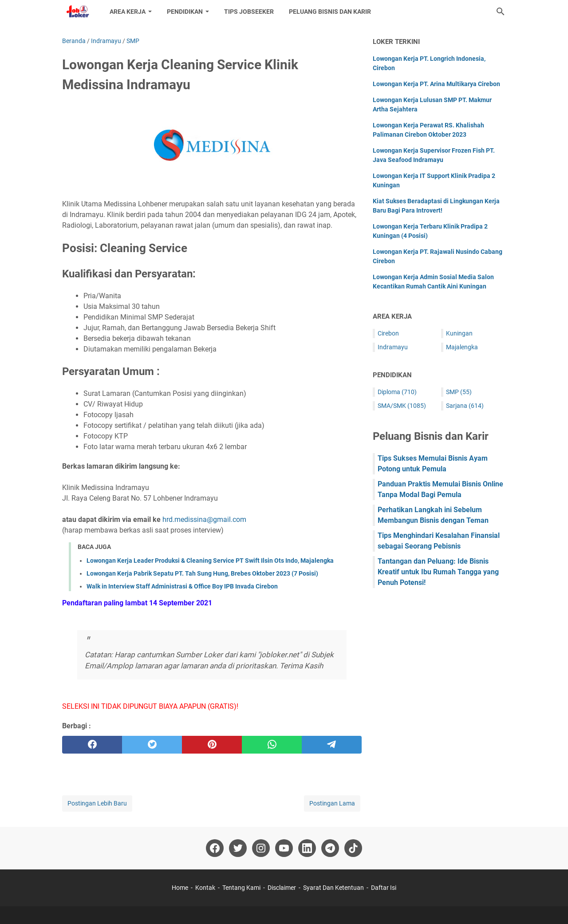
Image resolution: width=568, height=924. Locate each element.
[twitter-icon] (238, 848)
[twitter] (152, 745)
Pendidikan (185, 12)
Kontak (205, 888)
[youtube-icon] (284, 848)
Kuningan (459, 333)
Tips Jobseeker (249, 12)
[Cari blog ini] (501, 12)
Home (180, 888)
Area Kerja (128, 12)
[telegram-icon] (330, 848)
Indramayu (393, 347)
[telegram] (332, 745)
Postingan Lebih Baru (97, 803)
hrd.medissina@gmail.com (204, 519)
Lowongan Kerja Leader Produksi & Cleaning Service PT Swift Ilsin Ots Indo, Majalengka (210, 561)
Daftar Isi (384, 888)
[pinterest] (212, 745)
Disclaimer (282, 888)
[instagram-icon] (261, 848)
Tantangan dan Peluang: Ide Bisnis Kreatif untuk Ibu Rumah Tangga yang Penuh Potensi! (438, 572)
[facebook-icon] (215, 848)
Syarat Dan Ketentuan (333, 888)
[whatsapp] (272, 745)
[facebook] (92, 745)
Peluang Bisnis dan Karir (330, 12)
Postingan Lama (332, 803)
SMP (459, 392)
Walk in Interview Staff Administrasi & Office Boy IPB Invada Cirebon (182, 586)
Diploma (397, 392)
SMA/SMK (402, 406)
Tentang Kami (241, 888)
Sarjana (465, 406)
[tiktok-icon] (353, 848)
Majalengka (462, 347)
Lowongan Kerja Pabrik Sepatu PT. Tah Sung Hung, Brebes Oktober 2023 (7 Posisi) (202, 573)
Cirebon (388, 333)
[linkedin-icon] (307, 848)
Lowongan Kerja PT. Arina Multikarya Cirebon (436, 84)
